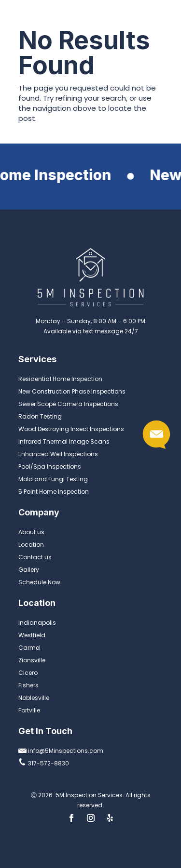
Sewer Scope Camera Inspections (68, 404)
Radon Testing (40, 416)
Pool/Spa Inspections (50, 467)
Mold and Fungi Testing (53, 479)
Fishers (28, 685)
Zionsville (32, 660)
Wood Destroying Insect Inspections (71, 429)
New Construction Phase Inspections (72, 391)
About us (31, 532)
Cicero (28, 673)
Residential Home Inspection (60, 379)
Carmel (29, 648)
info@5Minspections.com (61, 751)
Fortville (29, 710)
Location (31, 545)
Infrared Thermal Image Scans (64, 441)
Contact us (35, 557)
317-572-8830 (44, 763)
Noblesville (34, 698)
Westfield (32, 635)
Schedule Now (39, 582)
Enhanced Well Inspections (58, 454)
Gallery (29, 570)
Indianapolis (37, 623)
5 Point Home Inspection (54, 492)
